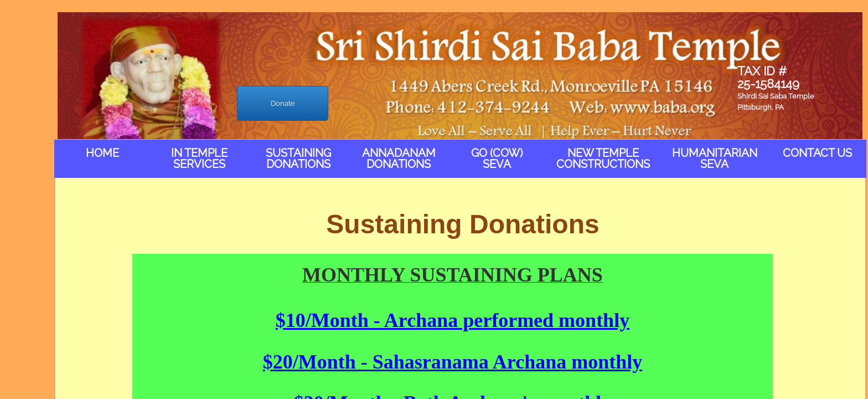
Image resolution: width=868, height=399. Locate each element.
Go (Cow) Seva (497, 158)
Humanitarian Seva (715, 158)
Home (102, 153)
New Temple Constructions (603, 158)
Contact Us (817, 153)
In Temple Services (199, 158)
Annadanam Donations (399, 158)
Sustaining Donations (298, 158)
